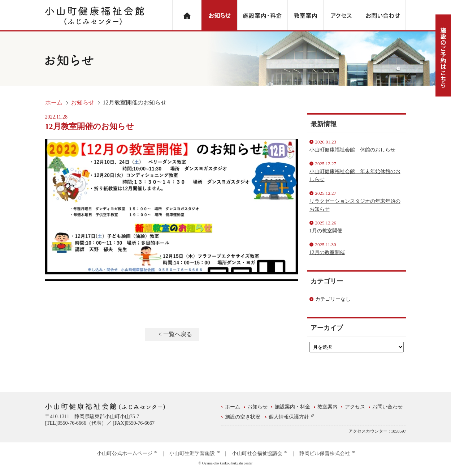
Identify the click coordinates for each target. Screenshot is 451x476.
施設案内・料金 (292, 407)
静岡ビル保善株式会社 (327, 453)
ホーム (54, 102)
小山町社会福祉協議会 (259, 453)
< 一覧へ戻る (175, 334)
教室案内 (328, 407)
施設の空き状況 (243, 417)
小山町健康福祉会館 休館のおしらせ (352, 150)
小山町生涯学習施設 (194, 453)
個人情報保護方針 (291, 417)
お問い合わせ (387, 407)
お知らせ (83, 102)
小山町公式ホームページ (127, 453)
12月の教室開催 (327, 252)
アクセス (355, 407)
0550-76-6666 (72, 423)
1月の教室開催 (326, 231)
